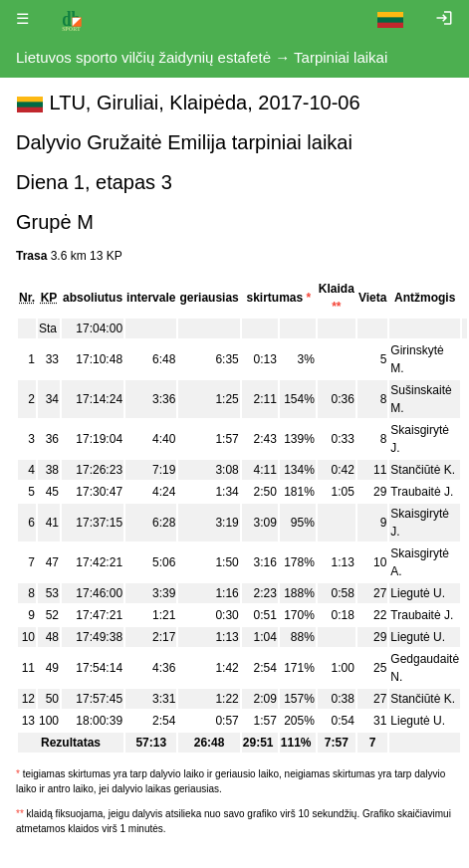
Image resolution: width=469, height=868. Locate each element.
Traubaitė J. (422, 492)
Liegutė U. (418, 593)
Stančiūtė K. (423, 470)
